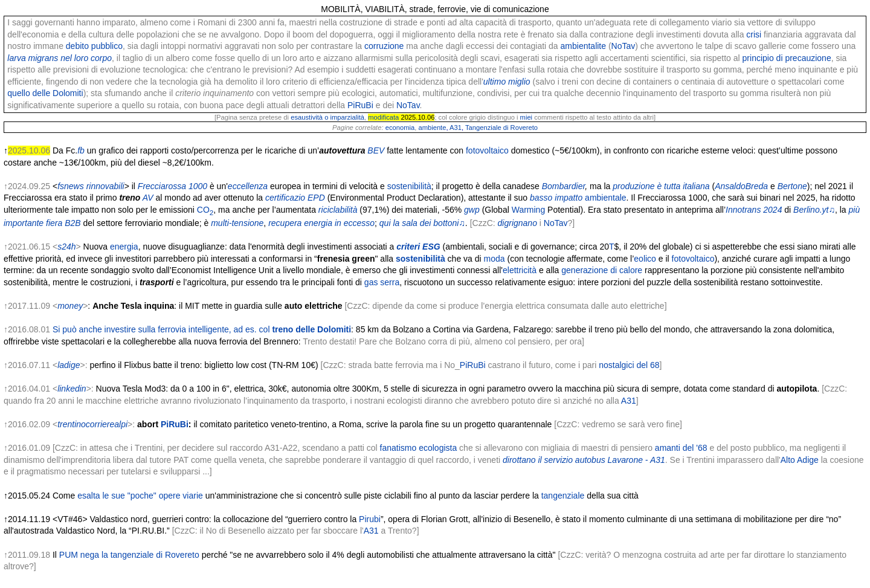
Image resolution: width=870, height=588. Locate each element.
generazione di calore (602, 270)
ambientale (606, 198)
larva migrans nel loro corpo (60, 58)
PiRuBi (360, 105)
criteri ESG (418, 247)
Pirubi (370, 519)
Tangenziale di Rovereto (501, 128)
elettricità (520, 270)
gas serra (382, 282)
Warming (529, 210)
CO (205, 210)
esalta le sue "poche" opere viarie (140, 496)
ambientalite (584, 46)
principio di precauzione (787, 58)
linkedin (72, 389)
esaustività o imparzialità (327, 117)
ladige (69, 365)
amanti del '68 (681, 448)
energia (124, 247)
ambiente (432, 128)
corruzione (384, 46)
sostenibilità (409, 186)
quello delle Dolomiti (45, 93)
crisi (754, 34)
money (70, 306)
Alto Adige (800, 460)
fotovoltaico (487, 150)
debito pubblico (94, 46)
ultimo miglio (507, 82)
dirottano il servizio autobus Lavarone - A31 (584, 460)
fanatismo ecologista (419, 448)
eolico (645, 259)
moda (495, 259)
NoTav (623, 46)
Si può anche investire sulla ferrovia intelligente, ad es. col (202, 329)
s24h (66, 247)
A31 (456, 128)
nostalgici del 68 (629, 365)
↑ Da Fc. (40, 150)
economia (400, 128)
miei (527, 117)
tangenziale (563, 496)
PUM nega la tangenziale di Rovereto (129, 555)
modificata (383, 117)
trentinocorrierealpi (92, 424)
